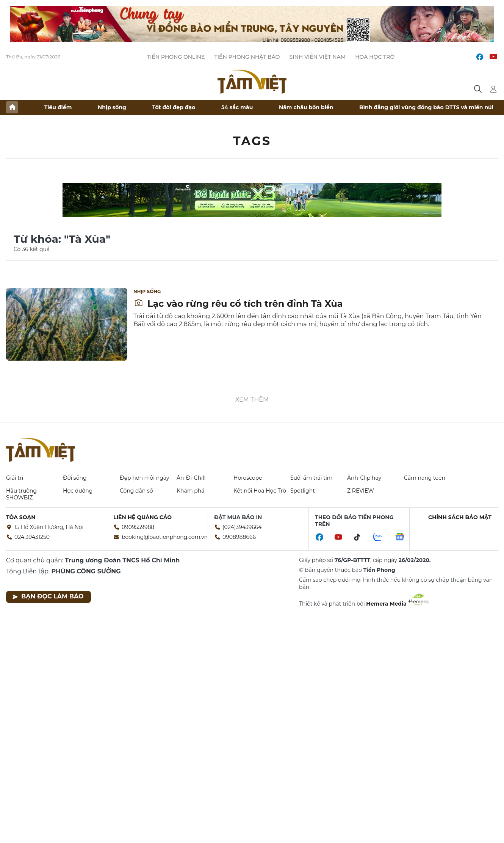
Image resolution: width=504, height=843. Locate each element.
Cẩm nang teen (425, 478)
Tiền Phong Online (176, 57)
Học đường (78, 491)
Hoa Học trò (375, 57)
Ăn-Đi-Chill (191, 478)
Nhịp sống (112, 107)
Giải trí (15, 478)
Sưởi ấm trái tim (311, 478)
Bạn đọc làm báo (48, 596)
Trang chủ (12, 107)
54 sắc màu (237, 107)
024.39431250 (32, 537)
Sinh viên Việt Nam (318, 57)
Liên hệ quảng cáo (142, 517)
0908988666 (239, 537)
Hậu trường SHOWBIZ (21, 494)
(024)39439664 (242, 527)
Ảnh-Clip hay (364, 478)
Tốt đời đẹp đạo (174, 107)
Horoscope (248, 478)
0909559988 (138, 527)
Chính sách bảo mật (460, 517)
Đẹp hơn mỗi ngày (144, 478)
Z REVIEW (361, 491)
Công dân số (136, 491)
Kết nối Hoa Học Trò (260, 491)
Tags (252, 141)
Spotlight (303, 491)
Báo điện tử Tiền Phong (252, 82)
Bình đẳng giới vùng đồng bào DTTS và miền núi (426, 107)
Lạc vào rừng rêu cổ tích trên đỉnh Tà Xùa (238, 304)
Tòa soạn (21, 517)
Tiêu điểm (58, 107)
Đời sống (75, 478)
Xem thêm (252, 400)
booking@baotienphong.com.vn (165, 537)
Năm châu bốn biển (306, 107)
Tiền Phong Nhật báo (247, 57)
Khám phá (190, 491)
